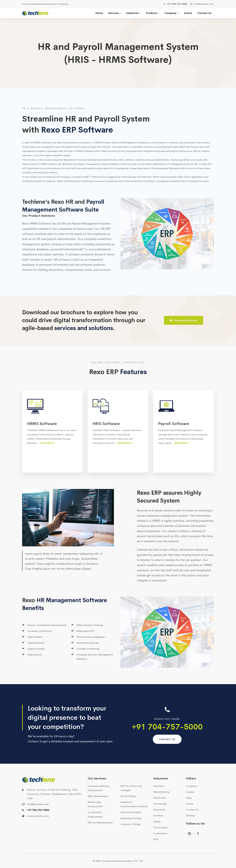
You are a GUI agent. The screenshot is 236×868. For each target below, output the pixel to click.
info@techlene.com (38, 804)
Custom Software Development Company (45, 4)
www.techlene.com (38, 816)
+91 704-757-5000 (167, 727)
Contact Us (192, 810)
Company (191, 786)
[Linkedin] (189, 834)
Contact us (167, 739)
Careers (190, 792)
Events (190, 804)
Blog (189, 798)
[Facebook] (198, 834)
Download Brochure (184, 320)
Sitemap (191, 815)
